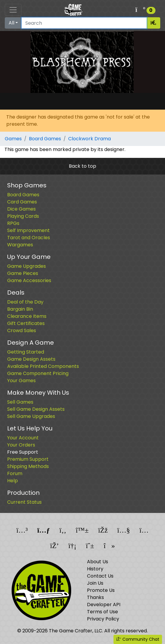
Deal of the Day (25, 302)
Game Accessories (29, 280)
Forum (15, 473)
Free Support (23, 452)
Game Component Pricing (38, 373)
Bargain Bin (20, 309)
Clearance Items (27, 316)
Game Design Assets (31, 359)
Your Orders (21, 445)
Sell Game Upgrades (31, 416)
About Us (98, 562)
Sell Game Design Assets (36, 409)
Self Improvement (28, 230)
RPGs (13, 223)
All (11, 23)
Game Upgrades (27, 266)
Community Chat (138, 639)
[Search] (84, 23)
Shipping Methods (28, 466)
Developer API (104, 605)
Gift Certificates (26, 323)
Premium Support (28, 459)
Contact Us (100, 576)
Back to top (82, 166)
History (95, 569)
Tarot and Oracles (29, 238)
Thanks (95, 597)
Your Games (21, 381)
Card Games (22, 202)
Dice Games (21, 209)
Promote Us (101, 590)
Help (13, 481)
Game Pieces (23, 273)
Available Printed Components (43, 366)
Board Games (45, 139)
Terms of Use (102, 612)
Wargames (20, 245)
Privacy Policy (103, 619)
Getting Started (26, 352)
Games (13, 139)
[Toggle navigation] (13, 10)
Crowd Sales (22, 330)
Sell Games (20, 402)
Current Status (24, 502)
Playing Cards (23, 216)
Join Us (95, 583)
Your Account (23, 438)
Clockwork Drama (89, 139)
